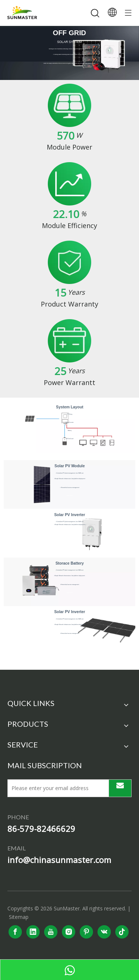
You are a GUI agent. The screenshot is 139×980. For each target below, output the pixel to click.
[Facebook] (15, 932)
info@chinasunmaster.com (59, 860)
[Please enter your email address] (57, 788)
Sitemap (19, 917)
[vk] (104, 932)
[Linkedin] (33, 932)
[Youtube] (51, 932)
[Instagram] (69, 932)
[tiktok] (122, 932)
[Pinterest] (86, 932)
